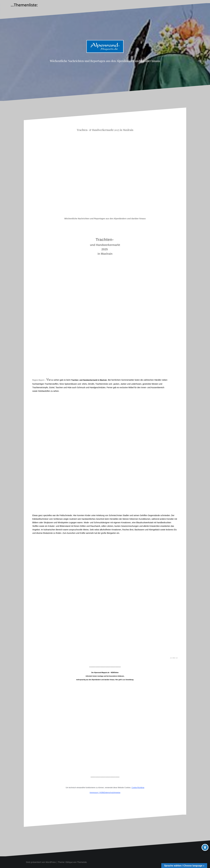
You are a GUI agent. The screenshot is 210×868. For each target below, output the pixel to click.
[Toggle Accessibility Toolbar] (205, 847)
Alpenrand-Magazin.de (105, 55)
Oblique (69, 862)
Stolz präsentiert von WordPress (41, 862)
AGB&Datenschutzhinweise (110, 793)
